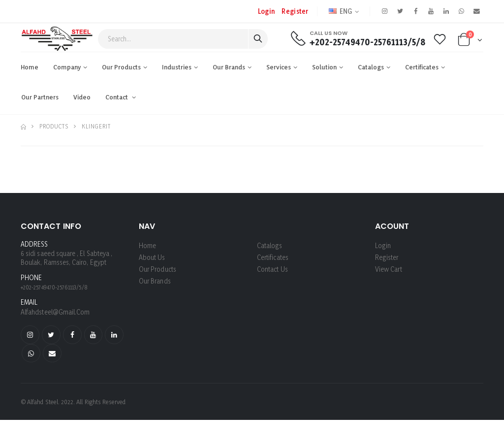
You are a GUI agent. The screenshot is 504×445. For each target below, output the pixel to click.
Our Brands (229, 67)
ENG (340, 11)
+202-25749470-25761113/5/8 (367, 42)
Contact (117, 97)
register (295, 11)
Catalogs (371, 67)
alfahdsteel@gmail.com (55, 312)
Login (266, 11)
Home (30, 67)
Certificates (422, 67)
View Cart (389, 269)
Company (67, 67)
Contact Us (272, 269)
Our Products (121, 67)
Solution (324, 67)
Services (279, 67)
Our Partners (40, 97)
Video (82, 97)
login (383, 245)
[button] (470, 42)
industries (177, 67)
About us (152, 257)
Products (54, 126)
